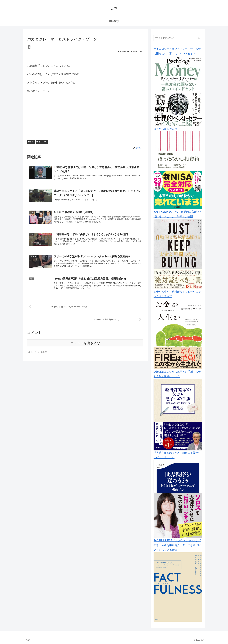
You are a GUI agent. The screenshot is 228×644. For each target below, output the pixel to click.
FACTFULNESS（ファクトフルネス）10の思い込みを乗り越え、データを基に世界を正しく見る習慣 (177, 545)
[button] (199, 38)
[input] (178, 38)
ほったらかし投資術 (165, 129)
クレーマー (42, 142)
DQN (31, 142)
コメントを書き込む (85, 347)
